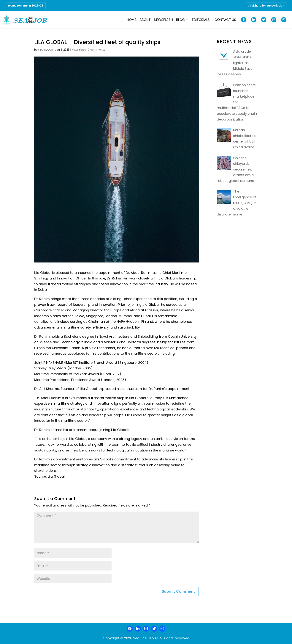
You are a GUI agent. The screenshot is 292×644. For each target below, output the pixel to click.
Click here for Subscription (266, 6)
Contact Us (225, 20)
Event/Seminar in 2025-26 (26, 6)
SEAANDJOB (46, 50)
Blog (181, 20)
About (145, 20)
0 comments (96, 50)
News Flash (79, 50)
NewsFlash (163, 20)
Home (131, 20)
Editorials (201, 20)
